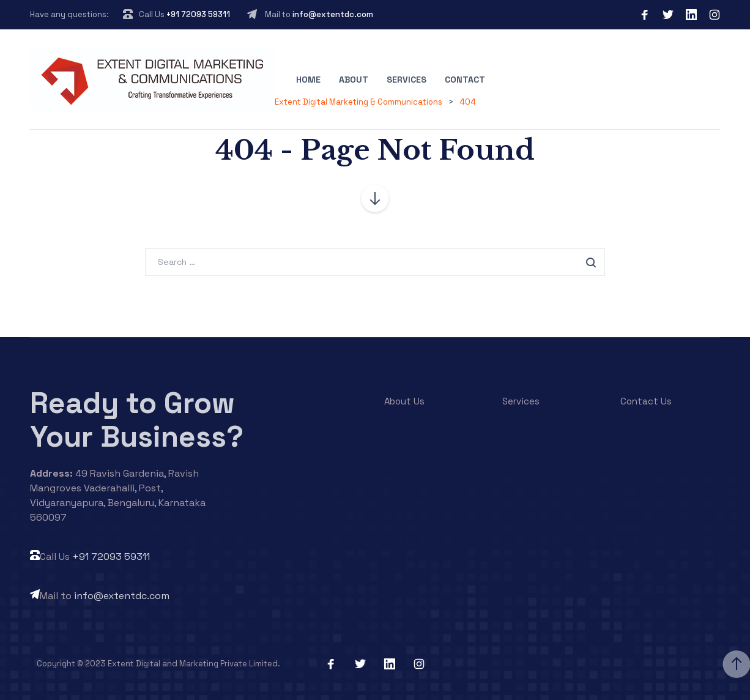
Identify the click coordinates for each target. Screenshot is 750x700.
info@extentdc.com (333, 14)
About (354, 80)
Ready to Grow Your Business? (137, 420)
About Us (404, 401)
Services (407, 80)
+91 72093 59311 (198, 14)
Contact (465, 80)
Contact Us (646, 401)
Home (308, 80)
